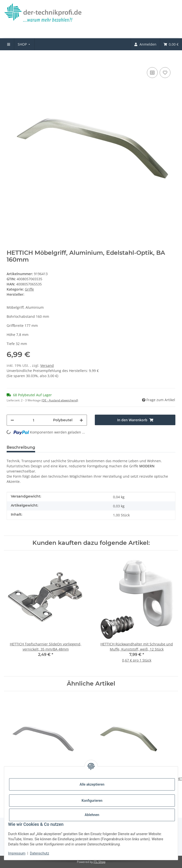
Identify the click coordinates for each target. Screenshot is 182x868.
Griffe (29, 289)
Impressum (17, 853)
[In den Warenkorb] (11, 59)
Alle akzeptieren (92, 784)
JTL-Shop (99, 862)
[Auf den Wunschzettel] (165, 73)
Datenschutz (40, 853)
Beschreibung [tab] (21, 447)
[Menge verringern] (12, 420)
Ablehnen (92, 815)
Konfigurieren (92, 801)
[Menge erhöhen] (81, 420)
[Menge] (34, 420)
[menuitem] (24, 44)
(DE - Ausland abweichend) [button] (60, 400)
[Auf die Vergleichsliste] (152, 73)
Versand (47, 365)
